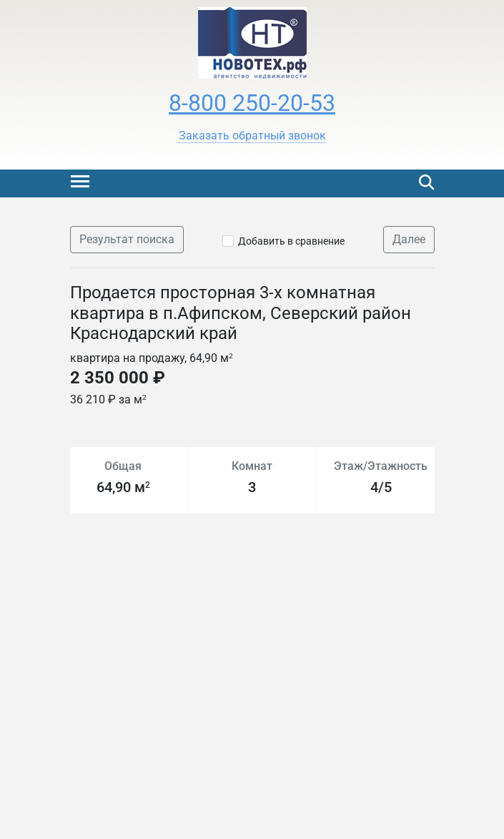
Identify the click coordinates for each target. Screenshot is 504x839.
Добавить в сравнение (291, 241)
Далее (409, 239)
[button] (252, 136)
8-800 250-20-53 (252, 103)
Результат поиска (127, 239)
